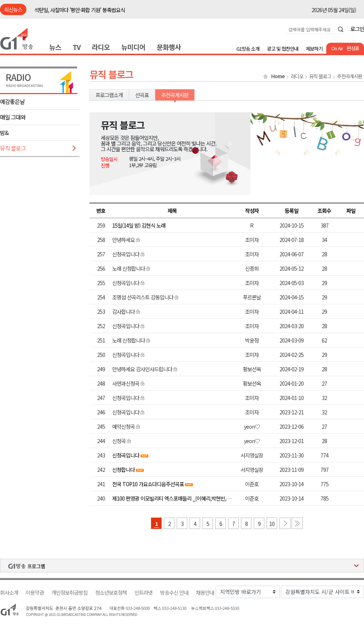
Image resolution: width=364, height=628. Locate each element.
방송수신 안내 (174, 593)
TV (76, 47)
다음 (285, 523)
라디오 (101, 47)
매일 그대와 (13, 117)
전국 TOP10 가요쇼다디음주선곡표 (148, 484)
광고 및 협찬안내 (283, 49)
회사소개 (9, 593)
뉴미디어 (133, 47)
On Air (337, 48)
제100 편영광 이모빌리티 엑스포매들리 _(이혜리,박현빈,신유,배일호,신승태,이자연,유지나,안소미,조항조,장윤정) (226, 498)
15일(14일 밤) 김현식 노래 (139, 225)
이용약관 (35, 593)
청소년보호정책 (111, 593)
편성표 (353, 48)
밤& (4, 133)
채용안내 (205, 593)
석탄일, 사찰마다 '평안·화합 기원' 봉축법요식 (80, 10)
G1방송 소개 (248, 49)
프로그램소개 (109, 95)
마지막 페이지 (297, 523)
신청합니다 (123, 470)
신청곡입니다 (126, 455)
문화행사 (169, 47)
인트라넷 (143, 593)
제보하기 (314, 49)
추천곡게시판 (350, 76)
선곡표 (142, 95)
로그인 (357, 29)
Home (278, 76)
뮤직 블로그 (13, 148)
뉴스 (55, 47)
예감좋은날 (12, 102)
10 (272, 524)
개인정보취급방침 (69, 593)
